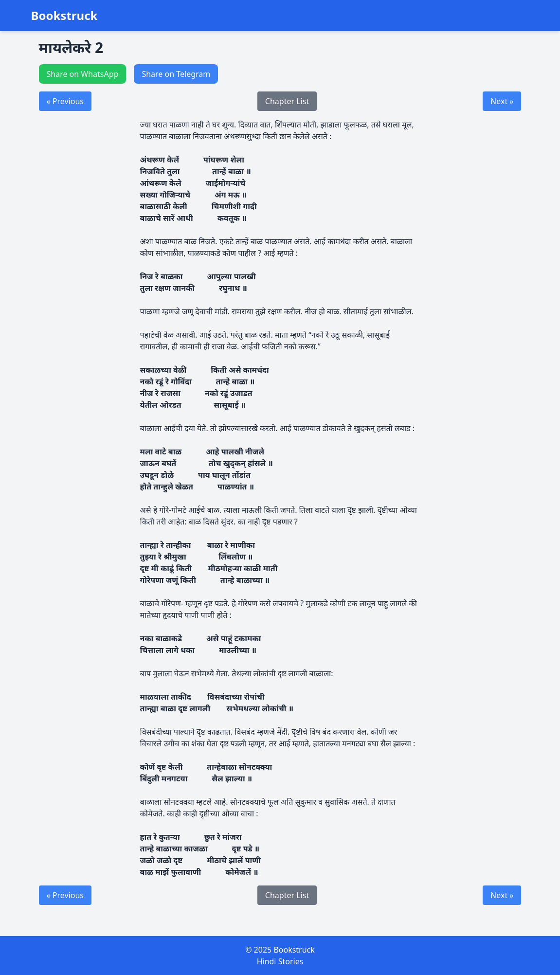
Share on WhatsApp (83, 74)
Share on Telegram (176, 74)
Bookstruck (64, 16)
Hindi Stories (280, 961)
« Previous (65, 101)
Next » (502, 101)
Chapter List (287, 101)
